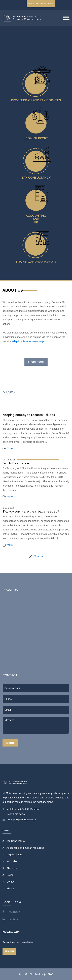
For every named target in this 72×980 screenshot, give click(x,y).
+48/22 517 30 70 (16, 814)
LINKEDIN (13, 920)
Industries (12, 861)
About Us (12, 868)
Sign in (9, 951)
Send (10, 743)
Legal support (14, 854)
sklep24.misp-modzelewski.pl (28, 341)
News (10, 875)
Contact (11, 882)
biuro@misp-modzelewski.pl (22, 820)
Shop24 (11, 888)
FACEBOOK (14, 912)
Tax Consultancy (16, 841)
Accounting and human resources (25, 848)
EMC (50, 974)
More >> (36, 556)
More (8, 448)
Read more (36, 362)
